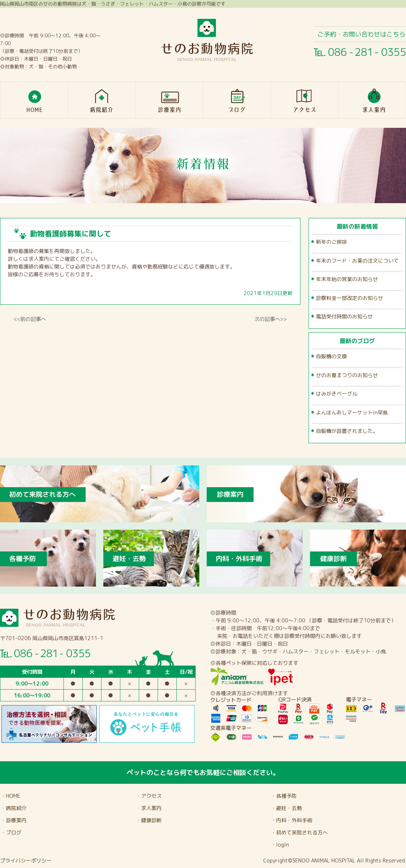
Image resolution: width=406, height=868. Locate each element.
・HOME (11, 796)
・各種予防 (284, 796)
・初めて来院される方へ (299, 832)
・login (280, 845)
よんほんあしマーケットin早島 (352, 412)
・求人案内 (149, 808)
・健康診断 (149, 820)
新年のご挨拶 (331, 242)
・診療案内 (14, 820)
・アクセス (149, 796)
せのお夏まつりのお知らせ (347, 375)
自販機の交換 (331, 356)
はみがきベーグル (337, 394)
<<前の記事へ (30, 319)
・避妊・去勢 (286, 808)
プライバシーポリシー (26, 860)
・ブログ (11, 832)
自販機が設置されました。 (347, 431)
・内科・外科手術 (292, 820)
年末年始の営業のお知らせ (347, 279)
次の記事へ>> (271, 319)
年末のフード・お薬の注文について (357, 261)
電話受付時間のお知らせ (344, 316)
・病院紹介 (14, 808)
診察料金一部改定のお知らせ (350, 298)
